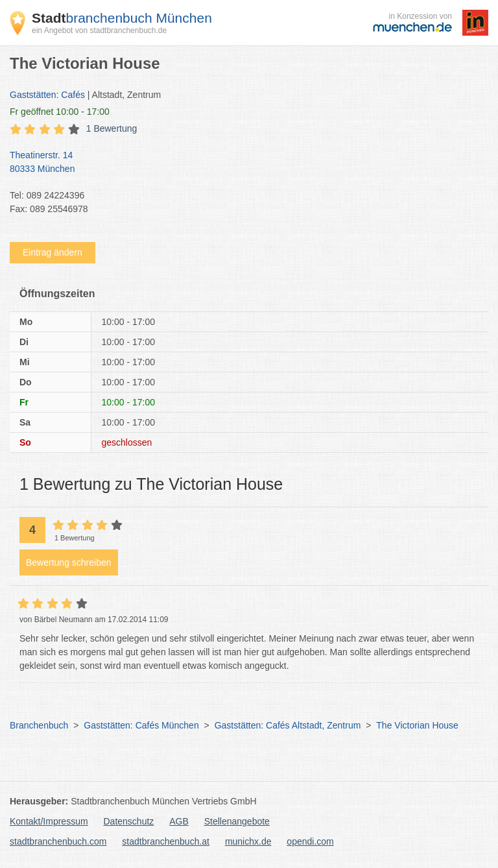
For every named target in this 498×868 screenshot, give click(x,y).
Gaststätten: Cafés (47, 95)
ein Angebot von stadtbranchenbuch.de (99, 30)
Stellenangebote (237, 821)
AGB (179, 821)
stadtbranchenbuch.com (58, 841)
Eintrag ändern (53, 252)
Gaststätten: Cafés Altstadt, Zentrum (288, 725)
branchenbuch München (122, 18)
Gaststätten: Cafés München (141, 725)
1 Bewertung (112, 128)
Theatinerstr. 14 (243, 163)
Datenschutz (129, 821)
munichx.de (248, 841)
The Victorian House (417, 725)
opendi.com (310, 841)
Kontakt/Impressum (49, 821)
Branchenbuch (39, 725)
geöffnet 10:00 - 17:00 (60, 112)
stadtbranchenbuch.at (166, 841)
